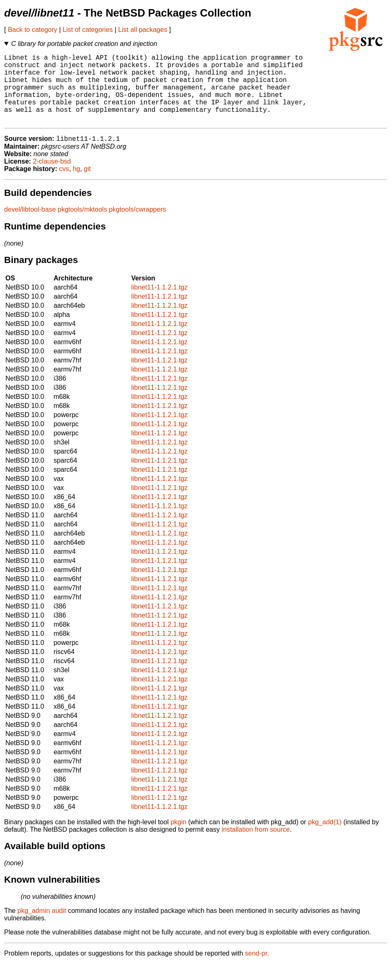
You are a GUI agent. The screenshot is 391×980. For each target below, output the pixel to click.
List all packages (143, 30)
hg (76, 185)
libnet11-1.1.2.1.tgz (159, 303)
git (87, 185)
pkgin (178, 838)
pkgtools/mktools (82, 226)
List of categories (88, 30)
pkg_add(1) (325, 838)
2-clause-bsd (52, 177)
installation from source (256, 846)
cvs (64, 185)
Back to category (33, 30)
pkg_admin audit (42, 927)
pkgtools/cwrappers (138, 226)
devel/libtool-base (30, 226)
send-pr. (257, 969)
